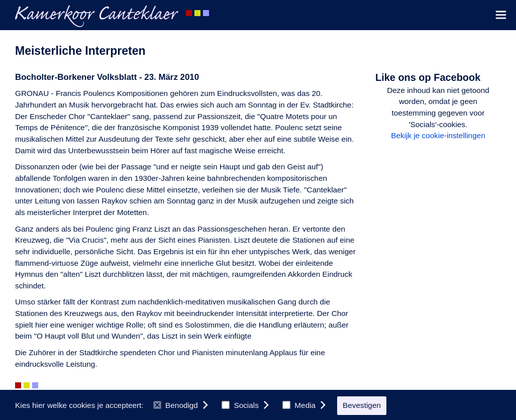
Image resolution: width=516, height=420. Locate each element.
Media (299, 405)
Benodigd (176, 405)
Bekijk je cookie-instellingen (438, 135)
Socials (240, 405)
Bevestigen (362, 405)
